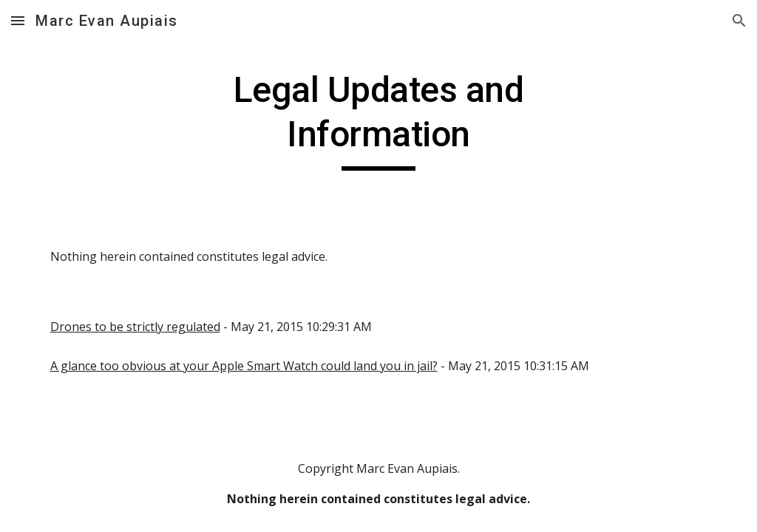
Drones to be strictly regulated (135, 327)
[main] (378, 119)
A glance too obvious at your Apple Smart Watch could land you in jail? (244, 366)
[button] (18, 20)
